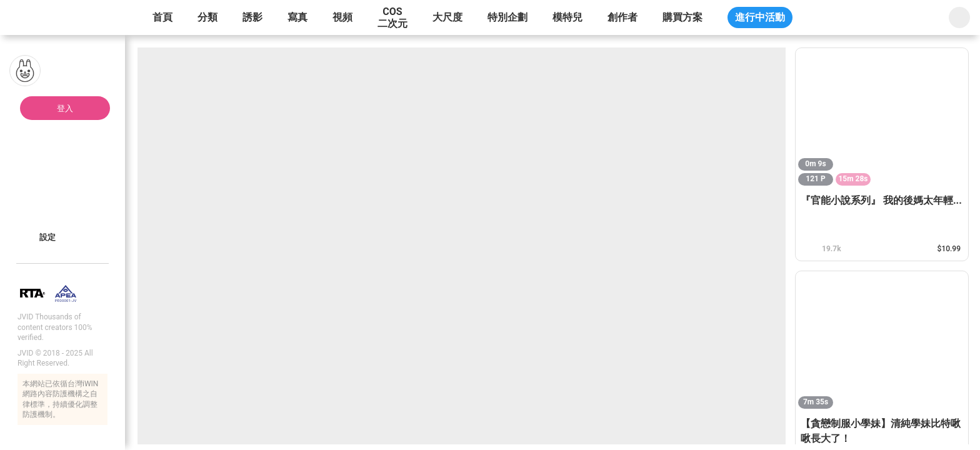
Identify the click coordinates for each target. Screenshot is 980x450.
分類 (207, 17)
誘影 (252, 17)
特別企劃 (507, 17)
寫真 (297, 17)
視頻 (342, 17)
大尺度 (447, 17)
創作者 (622, 17)
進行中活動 (760, 17)
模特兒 (567, 17)
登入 (65, 108)
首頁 (162, 17)
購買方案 (682, 17)
